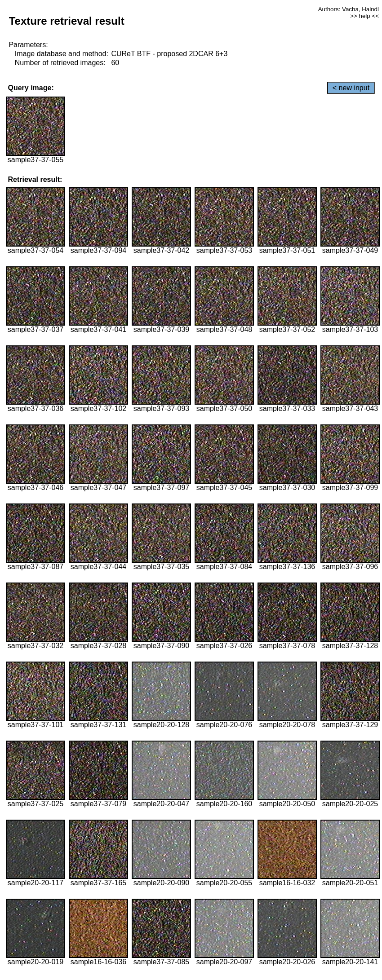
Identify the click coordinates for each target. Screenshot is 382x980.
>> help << (364, 16)
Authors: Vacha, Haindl (349, 9)
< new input (351, 88)
